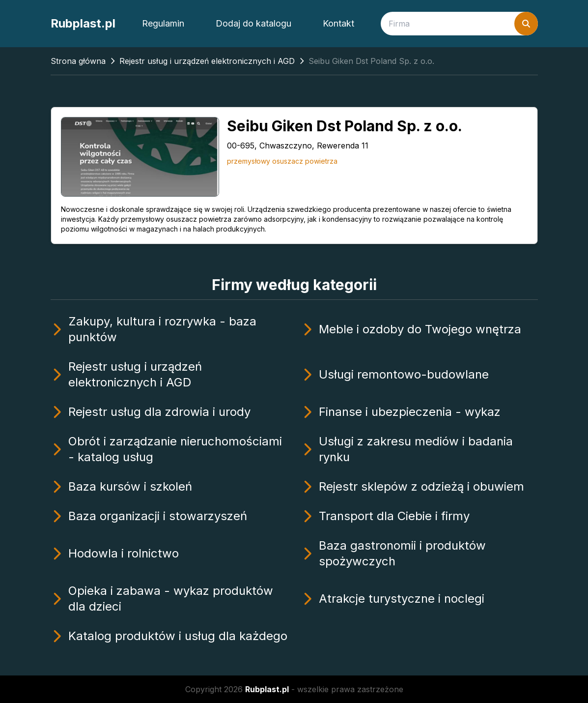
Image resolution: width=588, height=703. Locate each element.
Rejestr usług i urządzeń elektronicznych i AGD (207, 61)
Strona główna (78, 61)
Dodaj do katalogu (253, 23)
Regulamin (163, 23)
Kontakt (338, 23)
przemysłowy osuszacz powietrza (282, 161)
